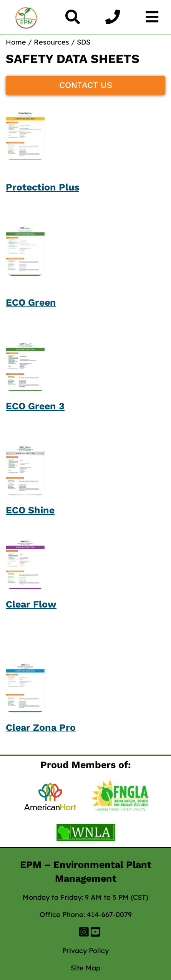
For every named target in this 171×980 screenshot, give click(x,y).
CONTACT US (86, 85)
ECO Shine (30, 510)
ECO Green (31, 302)
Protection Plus (42, 187)
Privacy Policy (85, 951)
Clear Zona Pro (41, 728)
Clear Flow (31, 604)
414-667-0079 (109, 915)
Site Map (85, 968)
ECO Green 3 (35, 406)
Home (16, 42)
